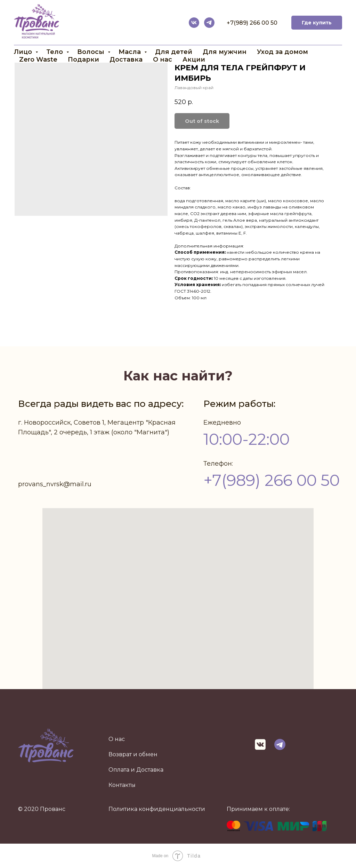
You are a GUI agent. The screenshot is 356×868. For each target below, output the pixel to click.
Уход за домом (282, 52)
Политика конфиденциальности (157, 809)
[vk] (194, 23)
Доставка (126, 60)
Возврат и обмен (133, 754)
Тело (55, 52)
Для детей (174, 52)
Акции (194, 60)
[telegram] (209, 23)
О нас (163, 60)
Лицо (24, 52)
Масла (131, 52)
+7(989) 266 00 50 (252, 23)
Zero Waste (38, 60)
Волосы (92, 52)
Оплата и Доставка (136, 770)
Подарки (83, 60)
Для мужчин (225, 52)
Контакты (122, 785)
